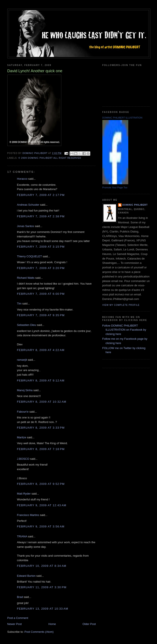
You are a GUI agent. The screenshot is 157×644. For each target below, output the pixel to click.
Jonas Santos (26, 226)
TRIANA (22, 536)
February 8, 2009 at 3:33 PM (41, 428)
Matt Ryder (24, 494)
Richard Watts (26, 278)
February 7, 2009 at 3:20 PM (41, 268)
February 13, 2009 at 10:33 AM (43, 609)
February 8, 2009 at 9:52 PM (41, 484)
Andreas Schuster (28, 205)
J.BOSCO (23, 459)
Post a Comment (18, 618)
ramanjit (22, 360)
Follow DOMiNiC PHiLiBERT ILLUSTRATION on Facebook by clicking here (124, 330)
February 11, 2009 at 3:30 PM (42, 587)
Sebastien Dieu (27, 325)
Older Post (89, 624)
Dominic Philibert (135, 205)
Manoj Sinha (25, 390)
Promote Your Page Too (115, 187)
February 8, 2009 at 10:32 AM (42, 402)
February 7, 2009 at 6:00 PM (41, 294)
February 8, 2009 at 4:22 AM (41, 350)
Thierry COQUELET (29, 256)
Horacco (22, 179)
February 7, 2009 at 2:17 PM (41, 195)
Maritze (22, 437)
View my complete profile (121, 305)
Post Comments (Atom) (39, 632)
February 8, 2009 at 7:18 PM (41, 449)
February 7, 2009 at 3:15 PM (41, 247)
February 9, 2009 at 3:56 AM (41, 526)
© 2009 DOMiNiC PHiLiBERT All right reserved (50, 158)
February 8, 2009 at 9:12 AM (41, 380)
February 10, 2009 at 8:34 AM (42, 566)
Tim (19, 304)
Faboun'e (23, 412)
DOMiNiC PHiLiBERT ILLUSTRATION (122, 118)
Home (52, 624)
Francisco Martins (28, 515)
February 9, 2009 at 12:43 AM (42, 505)
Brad (20, 597)
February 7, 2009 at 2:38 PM (41, 216)
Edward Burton (26, 576)
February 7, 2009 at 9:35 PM (41, 315)
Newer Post (15, 624)
